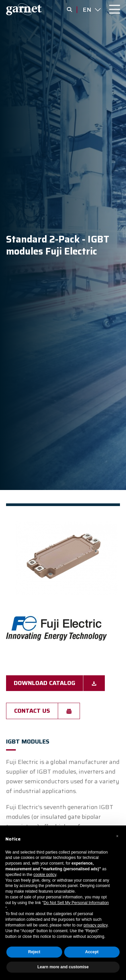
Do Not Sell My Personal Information (76, 903)
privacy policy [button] (96, 925)
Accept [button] (92, 952)
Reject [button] (34, 952)
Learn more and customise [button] (63, 967)
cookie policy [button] (45, 875)
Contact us (32, 711)
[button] (117, 836)
